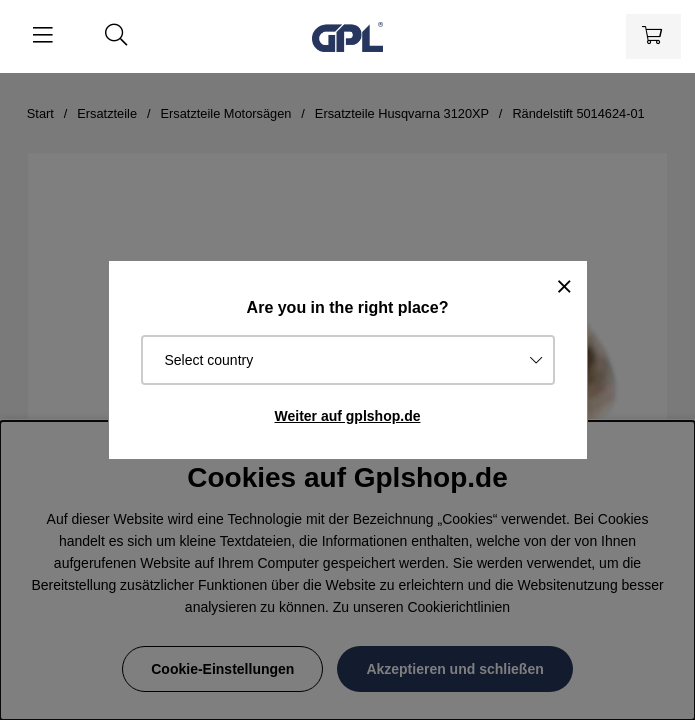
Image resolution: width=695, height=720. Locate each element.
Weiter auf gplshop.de (348, 416)
